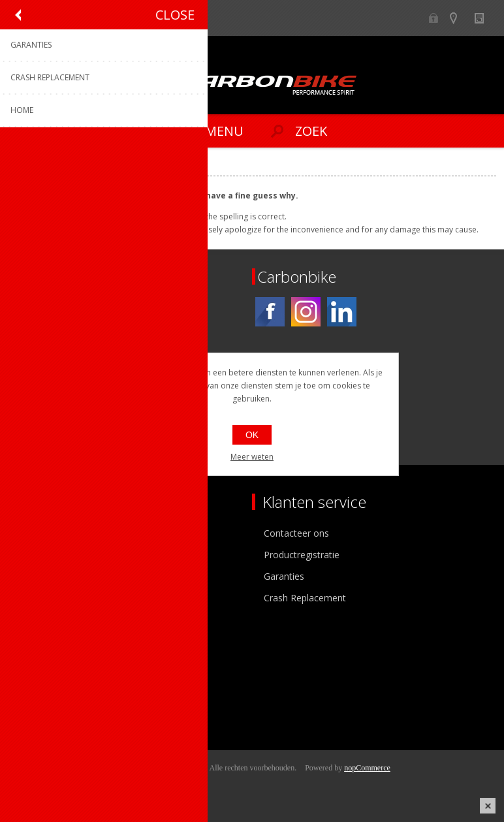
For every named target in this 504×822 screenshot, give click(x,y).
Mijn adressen (48, 682)
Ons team (39, 555)
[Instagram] (306, 312)
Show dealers (459, 18)
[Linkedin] (342, 312)
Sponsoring (42, 598)
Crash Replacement (305, 598)
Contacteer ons (296, 533)
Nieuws (485, 18)
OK (252, 435)
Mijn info (37, 660)
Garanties (284, 576)
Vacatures (39, 576)
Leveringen (41, 703)
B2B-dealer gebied (434, 18)
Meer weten (252, 457)
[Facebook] (270, 312)
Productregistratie (302, 555)
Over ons (38, 533)
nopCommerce (367, 768)
